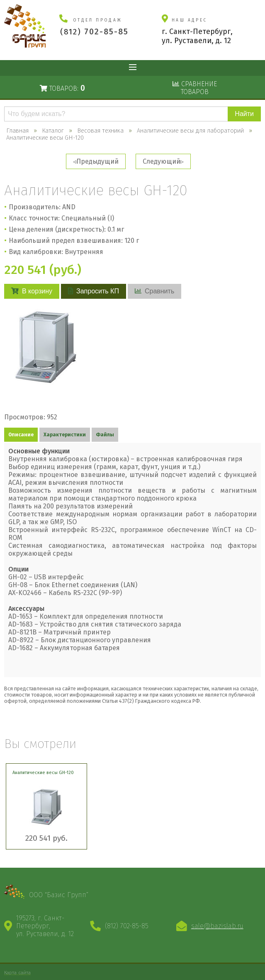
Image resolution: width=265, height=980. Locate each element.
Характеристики (65, 435)
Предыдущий (97, 161)
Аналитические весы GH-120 (43, 773)
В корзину (32, 291)
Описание (21, 435)
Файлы (105, 435)
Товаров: (62, 88)
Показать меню (133, 68)
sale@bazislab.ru (217, 926)
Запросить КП (94, 291)
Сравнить (154, 291)
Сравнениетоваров (195, 88)
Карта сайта (17, 973)
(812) (94, 32)
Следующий (162, 161)
